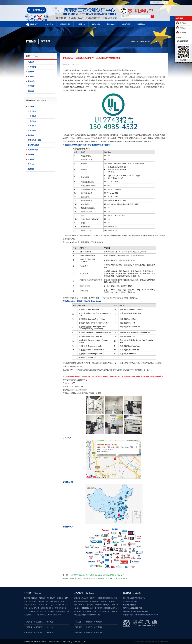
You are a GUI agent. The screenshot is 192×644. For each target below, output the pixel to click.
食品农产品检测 (34, 145)
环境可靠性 (65, 24)
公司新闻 (29, 627)
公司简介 (29, 622)
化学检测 (31, 169)
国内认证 (181, 23)
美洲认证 (33, 121)
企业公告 (50, 627)
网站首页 (34, 24)
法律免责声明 (140, 642)
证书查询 (89, 633)
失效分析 (31, 164)
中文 (165, 3)
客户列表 (29, 633)
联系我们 (141, 24)
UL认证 (148, 41)
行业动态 (39, 627)
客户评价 (39, 633)
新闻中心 (111, 24)
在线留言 (50, 633)
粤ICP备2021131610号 (160, 642)
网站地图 (148, 642)
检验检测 (89, 622)
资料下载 (79, 633)
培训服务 (31, 155)
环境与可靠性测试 (34, 140)
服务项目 (89, 627)
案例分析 (96, 24)
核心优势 (50, 622)
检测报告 (33, 131)
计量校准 (31, 159)
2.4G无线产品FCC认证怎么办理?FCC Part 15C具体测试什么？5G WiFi (97, 575)
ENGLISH (156, 3)
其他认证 (33, 126)
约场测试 (181, 33)
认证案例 (141, 41)
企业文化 (39, 622)
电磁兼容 (49, 24)
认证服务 (31, 106)
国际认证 (181, 28)
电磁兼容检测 (33, 150)
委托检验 (31, 135)
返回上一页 (162, 41)
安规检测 (81, 24)
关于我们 (99, 627)
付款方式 (99, 633)
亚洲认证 (33, 111)
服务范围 (126, 24)
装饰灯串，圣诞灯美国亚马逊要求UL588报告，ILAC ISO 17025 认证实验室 (99, 578)
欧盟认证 (33, 116)
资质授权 (79, 627)
